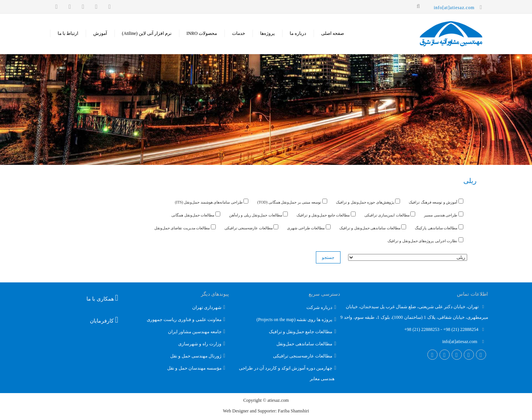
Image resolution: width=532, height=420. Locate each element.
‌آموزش (100, 33)
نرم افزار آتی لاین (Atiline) (147, 33)
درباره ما (298, 33)
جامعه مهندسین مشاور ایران (195, 332)
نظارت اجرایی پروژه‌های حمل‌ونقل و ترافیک (425, 240)
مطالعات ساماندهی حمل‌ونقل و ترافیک (373, 227)
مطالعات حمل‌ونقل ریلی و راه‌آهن (259, 214)
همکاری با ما (102, 298)
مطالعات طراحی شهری (309, 227)
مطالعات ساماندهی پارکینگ (439, 227)
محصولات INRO (202, 33)
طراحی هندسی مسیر (444, 214)
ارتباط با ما (68, 33)
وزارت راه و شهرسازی (200, 344)
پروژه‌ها (267, 33)
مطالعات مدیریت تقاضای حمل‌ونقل (185, 227)
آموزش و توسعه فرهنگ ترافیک (436, 201)
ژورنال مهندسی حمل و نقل (196, 356)
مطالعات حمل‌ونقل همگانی (196, 214)
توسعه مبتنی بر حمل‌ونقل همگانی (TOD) (292, 201)
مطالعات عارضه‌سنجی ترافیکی (252, 227)
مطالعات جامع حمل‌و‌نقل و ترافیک (301, 332)
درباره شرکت (319, 307)
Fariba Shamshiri (293, 411)
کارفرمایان (104, 320)
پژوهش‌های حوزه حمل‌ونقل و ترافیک (368, 201)
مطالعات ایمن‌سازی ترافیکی (390, 214)
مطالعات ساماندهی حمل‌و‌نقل (304, 344)
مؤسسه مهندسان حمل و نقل (194, 368)
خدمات (239, 33)
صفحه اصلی (333, 33)
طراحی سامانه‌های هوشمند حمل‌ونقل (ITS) (212, 201)
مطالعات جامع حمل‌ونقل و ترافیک (326, 214)
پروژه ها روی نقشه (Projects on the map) (294, 320)
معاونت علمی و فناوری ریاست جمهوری (184, 320)
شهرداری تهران (207, 307)
